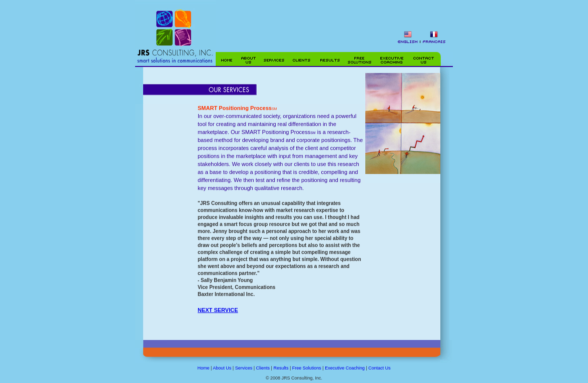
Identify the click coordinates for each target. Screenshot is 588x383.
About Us (222, 368)
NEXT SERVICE (218, 310)
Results (281, 368)
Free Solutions (307, 368)
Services (244, 368)
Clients (263, 368)
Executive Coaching (345, 368)
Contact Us (380, 368)
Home (203, 368)
